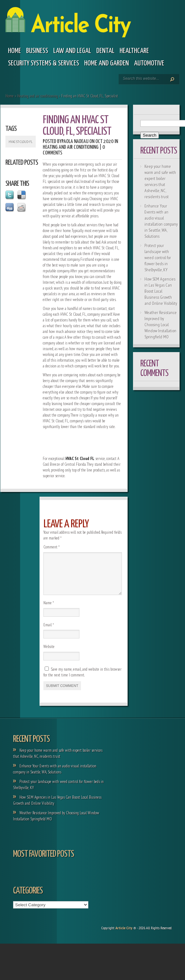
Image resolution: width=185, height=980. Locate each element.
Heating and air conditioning (37, 96)
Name (49, 611)
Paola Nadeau (75, 142)
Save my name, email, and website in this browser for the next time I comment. (82, 680)
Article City (124, 935)
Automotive (149, 63)
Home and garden (107, 63)
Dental (105, 51)
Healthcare (134, 51)
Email (49, 633)
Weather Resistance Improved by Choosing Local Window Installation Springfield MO (161, 325)
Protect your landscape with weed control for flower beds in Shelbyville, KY (158, 258)
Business (37, 51)
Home (15, 51)
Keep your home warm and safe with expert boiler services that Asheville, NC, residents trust (160, 181)
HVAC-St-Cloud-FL (21, 142)
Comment (52, 547)
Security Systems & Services (44, 63)
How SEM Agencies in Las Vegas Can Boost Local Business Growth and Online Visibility (161, 291)
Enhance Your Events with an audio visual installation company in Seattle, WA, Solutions (161, 221)
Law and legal (72, 51)
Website (49, 654)
